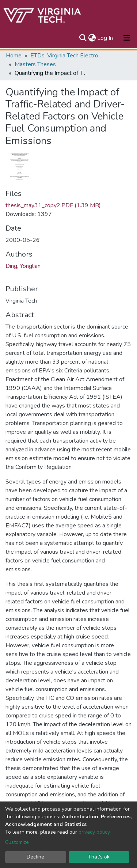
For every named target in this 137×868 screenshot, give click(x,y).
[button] (92, 38)
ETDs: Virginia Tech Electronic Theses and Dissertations (67, 56)
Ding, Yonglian (23, 266)
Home (14, 56)
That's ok (99, 857)
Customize (17, 842)
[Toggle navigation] (127, 38)
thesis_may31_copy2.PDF (53, 205)
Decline (35, 857)
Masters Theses (35, 64)
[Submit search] (83, 38)
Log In (105, 38)
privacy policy (94, 832)
